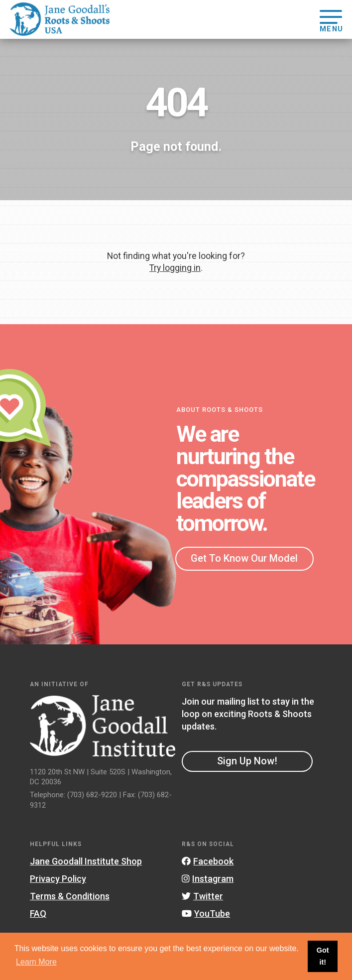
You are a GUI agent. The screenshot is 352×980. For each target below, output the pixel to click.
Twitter (202, 896)
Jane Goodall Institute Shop (86, 861)
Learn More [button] (36, 962)
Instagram (208, 879)
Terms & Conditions (70, 896)
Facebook (208, 861)
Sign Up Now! (247, 761)
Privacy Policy (58, 879)
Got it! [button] (323, 956)
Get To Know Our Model (244, 558)
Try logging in (175, 268)
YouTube (206, 914)
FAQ (38, 914)
